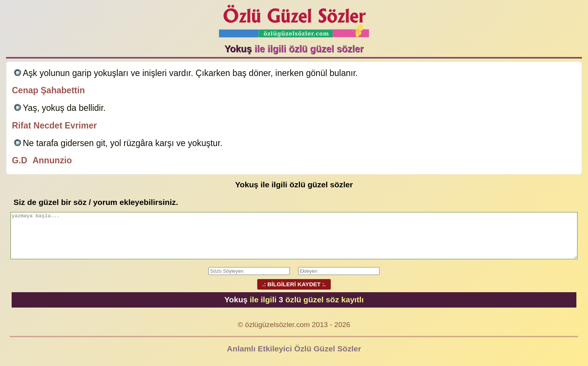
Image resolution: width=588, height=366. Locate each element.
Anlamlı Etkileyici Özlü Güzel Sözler (294, 349)
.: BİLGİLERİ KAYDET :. (294, 284)
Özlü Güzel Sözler (294, 19)
